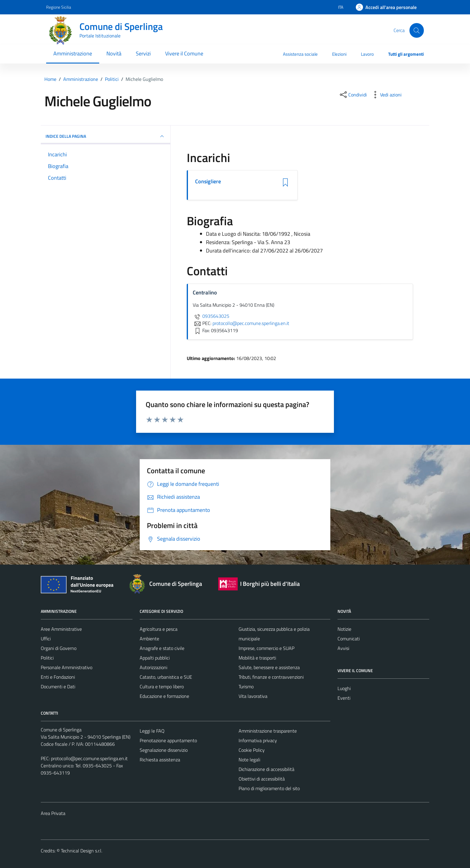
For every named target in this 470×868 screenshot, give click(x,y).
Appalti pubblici (155, 658)
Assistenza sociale (300, 54)
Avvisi (343, 648)
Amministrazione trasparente (268, 731)
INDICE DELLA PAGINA (106, 136)
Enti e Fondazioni (58, 677)
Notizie (344, 629)
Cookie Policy (252, 750)
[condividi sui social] (353, 95)
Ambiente (149, 639)
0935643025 (211, 316)
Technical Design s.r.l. (82, 851)
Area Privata (53, 813)
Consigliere (208, 182)
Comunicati (349, 639)
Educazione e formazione (164, 696)
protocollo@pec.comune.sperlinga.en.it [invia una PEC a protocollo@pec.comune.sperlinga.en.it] (251, 323)
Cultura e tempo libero (162, 686)
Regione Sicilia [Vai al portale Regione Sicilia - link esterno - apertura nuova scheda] (59, 7)
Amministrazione (73, 53)
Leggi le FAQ (152, 731)
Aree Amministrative (61, 629)
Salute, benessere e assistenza (269, 667)
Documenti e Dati (58, 686)
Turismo (246, 686)
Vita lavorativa (253, 696)
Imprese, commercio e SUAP (266, 648)
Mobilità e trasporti (257, 658)
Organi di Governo (59, 648)
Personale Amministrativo (67, 667)
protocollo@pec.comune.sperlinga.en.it (89, 758)
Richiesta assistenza (160, 760)
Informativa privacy (258, 740)
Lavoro (367, 54)
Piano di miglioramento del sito (269, 788)
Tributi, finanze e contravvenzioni (271, 677)
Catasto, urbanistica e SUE (166, 677)
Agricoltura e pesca (159, 629)
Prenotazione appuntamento (168, 740)
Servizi (143, 53)
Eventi (344, 698)
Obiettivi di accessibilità (262, 779)
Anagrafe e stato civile (162, 648)
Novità (114, 53)
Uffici (46, 639)
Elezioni (339, 54)
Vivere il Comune (184, 53)
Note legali (249, 760)
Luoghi (344, 688)
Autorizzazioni (153, 667)
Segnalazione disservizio (164, 750)
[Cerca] (417, 30)
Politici (47, 658)
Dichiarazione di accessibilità (266, 769)
